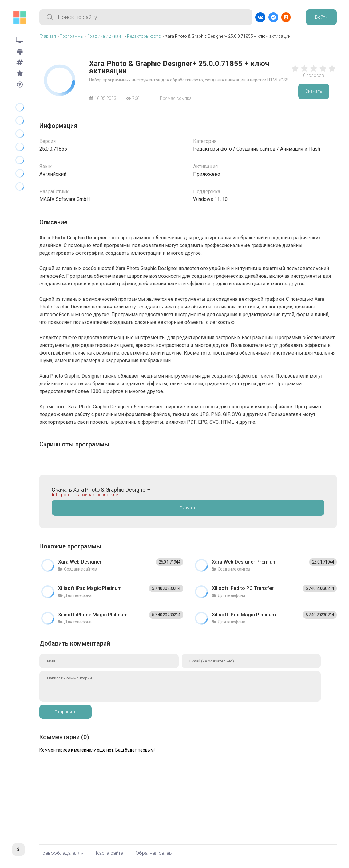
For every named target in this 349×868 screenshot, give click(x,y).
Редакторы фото (144, 36)
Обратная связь (154, 853)
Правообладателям (61, 853)
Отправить (65, 712)
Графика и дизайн (105, 36)
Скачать (314, 91)
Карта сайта (110, 853)
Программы (72, 36)
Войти (321, 17)
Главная (48, 36)
